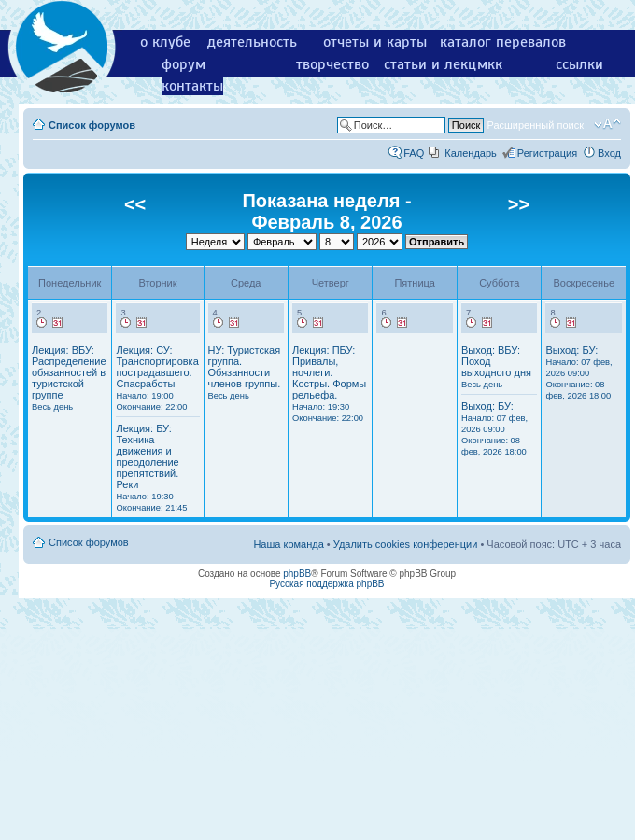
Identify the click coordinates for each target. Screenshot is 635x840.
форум (183, 64)
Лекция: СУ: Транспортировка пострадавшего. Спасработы (157, 378)
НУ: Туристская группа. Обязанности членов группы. (245, 372)
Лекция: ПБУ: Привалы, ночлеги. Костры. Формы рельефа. (329, 384)
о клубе (165, 42)
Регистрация (547, 153)
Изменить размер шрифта (607, 124)
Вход (609, 153)
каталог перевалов (503, 42)
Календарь (471, 153)
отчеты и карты (375, 42)
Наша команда (288, 544)
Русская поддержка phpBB (326, 584)
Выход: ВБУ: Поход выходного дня (496, 367)
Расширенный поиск (535, 125)
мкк (490, 64)
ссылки (579, 64)
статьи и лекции (438, 64)
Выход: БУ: (494, 428)
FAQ (414, 153)
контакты (192, 86)
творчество (332, 64)
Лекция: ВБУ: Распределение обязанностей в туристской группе (69, 378)
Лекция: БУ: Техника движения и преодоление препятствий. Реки (151, 468)
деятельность (252, 42)
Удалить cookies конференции (406, 544)
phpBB (297, 574)
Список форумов (92, 125)
